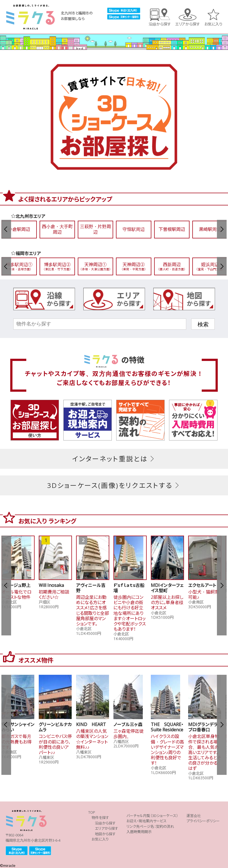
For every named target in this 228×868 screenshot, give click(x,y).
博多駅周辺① (19, 266)
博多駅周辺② (57, 266)
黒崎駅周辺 (210, 229)
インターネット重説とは (114, 459)
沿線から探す (160, 24)
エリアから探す (188, 24)
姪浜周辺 (210, 266)
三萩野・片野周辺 (95, 229)
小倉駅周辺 (19, 229)
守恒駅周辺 (134, 229)
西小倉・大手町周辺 (57, 229)
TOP (92, 812)
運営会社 (194, 816)
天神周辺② (134, 266)
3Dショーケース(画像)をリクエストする (114, 485)
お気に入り (213, 24)
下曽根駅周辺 (172, 229)
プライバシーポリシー (203, 821)
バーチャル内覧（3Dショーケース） (152, 816)
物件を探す (100, 818)
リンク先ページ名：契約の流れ (150, 826)
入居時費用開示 (139, 832)
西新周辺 (172, 266)
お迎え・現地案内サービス (147, 821)
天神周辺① (95, 266)
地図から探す (105, 834)
